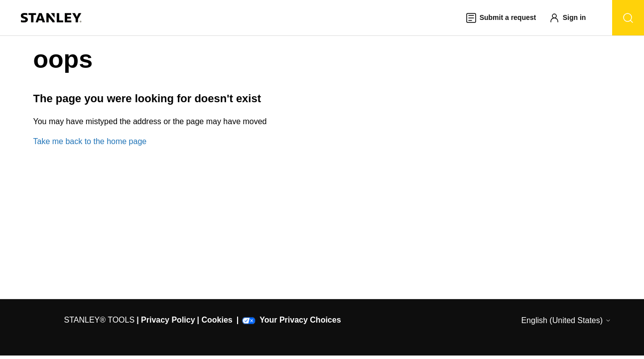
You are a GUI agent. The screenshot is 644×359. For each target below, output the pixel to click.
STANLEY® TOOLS (100, 320)
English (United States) (566, 320)
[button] (572, 18)
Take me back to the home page (90, 141)
